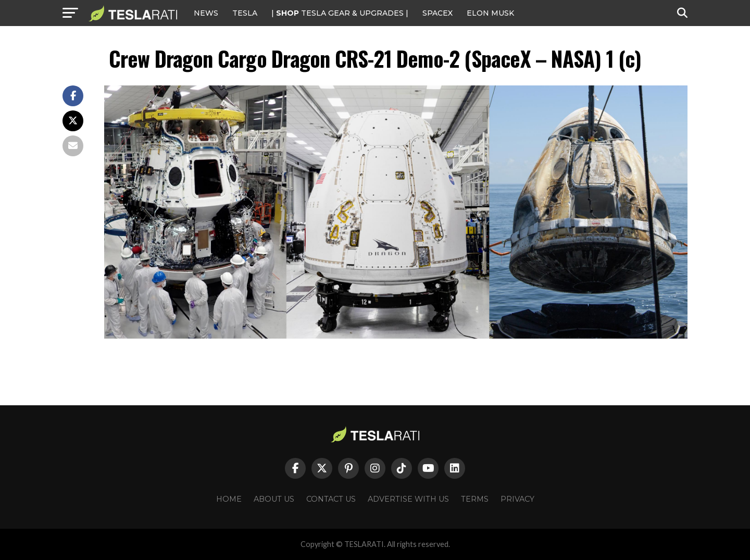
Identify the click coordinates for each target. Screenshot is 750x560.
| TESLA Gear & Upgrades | (340, 13)
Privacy (517, 499)
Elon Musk (490, 13)
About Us (274, 499)
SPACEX (438, 13)
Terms (475, 499)
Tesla (245, 13)
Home (229, 499)
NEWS (206, 13)
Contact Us (331, 499)
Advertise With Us (408, 499)
